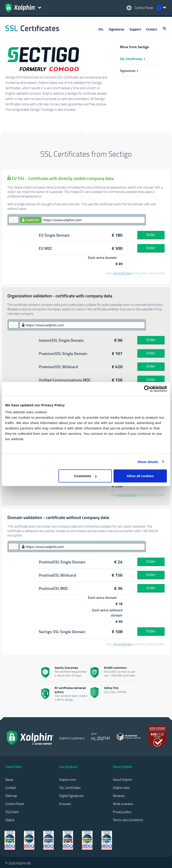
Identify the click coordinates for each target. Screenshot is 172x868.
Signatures (116, 29)
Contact (152, 29)
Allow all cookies (140, 476)
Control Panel (15, 804)
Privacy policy (122, 812)
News (9, 779)
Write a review (123, 804)
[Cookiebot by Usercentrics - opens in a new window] (147, 389)
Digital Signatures (71, 796)
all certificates (123, 273)
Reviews (119, 796)
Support (135, 29)
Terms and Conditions (128, 820)
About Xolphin (123, 779)
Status (10, 820)
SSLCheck (12, 812)
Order (151, 235)
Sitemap (11, 796)
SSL (101, 29)
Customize (85, 476)
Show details (148, 462)
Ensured (65, 804)
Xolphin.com (68, 779)
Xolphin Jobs (121, 788)
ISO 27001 (110, 692)
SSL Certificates (131, 59)
